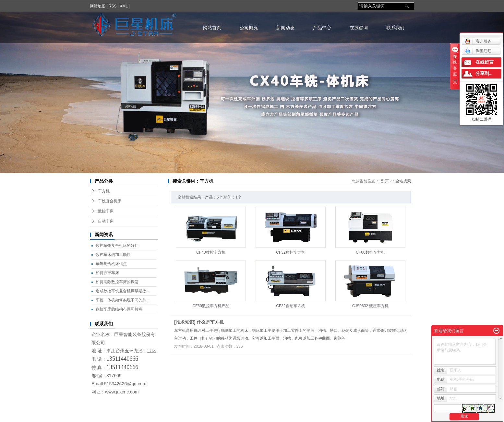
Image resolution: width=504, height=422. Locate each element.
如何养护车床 (107, 273)
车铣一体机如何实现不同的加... (123, 300)
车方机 (104, 191)
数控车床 (106, 211)
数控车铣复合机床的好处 (117, 246)
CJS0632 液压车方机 (371, 306)
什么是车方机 (210, 322)
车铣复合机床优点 (111, 264)
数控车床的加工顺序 (113, 255)
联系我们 (395, 28)
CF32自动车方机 (290, 306)
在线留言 (485, 62)
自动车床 (106, 221)
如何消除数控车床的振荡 (117, 282)
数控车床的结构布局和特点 (119, 309)
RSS (113, 6)
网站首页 (212, 28)
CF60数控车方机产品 (211, 306)
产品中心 (322, 28)
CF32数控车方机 (290, 252)
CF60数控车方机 (370, 252)
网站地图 (98, 6)
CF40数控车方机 (211, 252)
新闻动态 (285, 28)
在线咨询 (359, 28)
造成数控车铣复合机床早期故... (123, 291)
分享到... (484, 73)
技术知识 (185, 322)
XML (124, 6)
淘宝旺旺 (478, 51)
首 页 (384, 181)
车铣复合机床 (110, 201)
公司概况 (249, 28)
